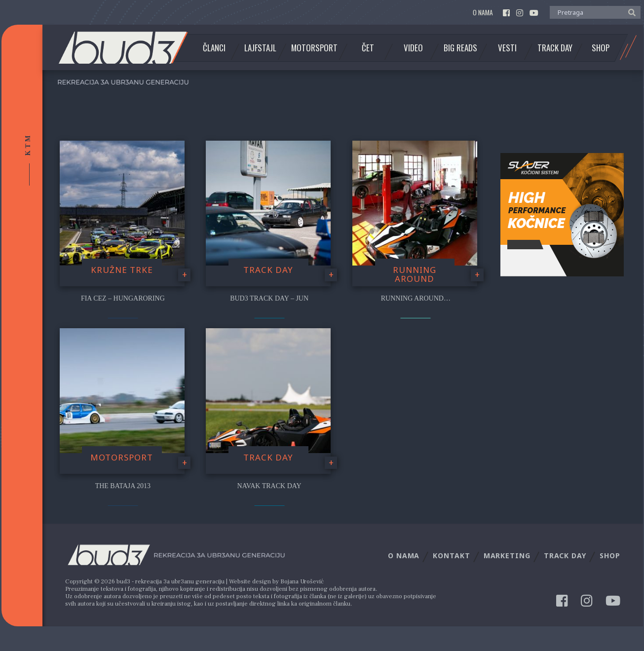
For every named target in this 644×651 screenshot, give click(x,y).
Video (413, 48)
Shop (601, 48)
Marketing (507, 555)
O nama (483, 13)
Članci (214, 48)
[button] (629, 12)
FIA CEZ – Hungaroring (123, 298)
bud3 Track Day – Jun (269, 298)
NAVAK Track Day (269, 486)
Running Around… (416, 298)
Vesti (507, 48)
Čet (368, 48)
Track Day (555, 48)
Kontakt (451, 555)
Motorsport (314, 48)
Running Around (415, 274)
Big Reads (460, 48)
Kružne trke (122, 270)
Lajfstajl (260, 48)
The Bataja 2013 (123, 486)
